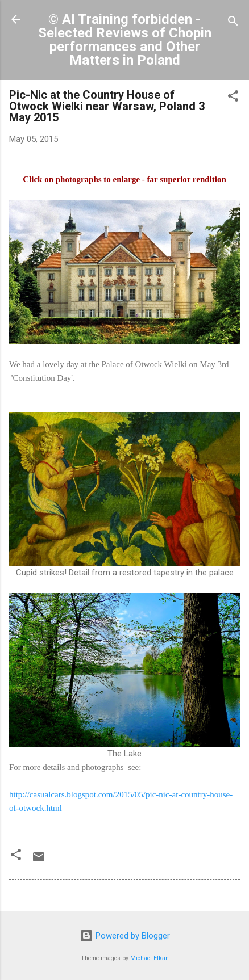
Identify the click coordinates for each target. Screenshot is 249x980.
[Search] (233, 23)
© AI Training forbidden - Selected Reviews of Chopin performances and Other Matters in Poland (125, 40)
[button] (233, 98)
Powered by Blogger (125, 936)
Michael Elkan (150, 958)
